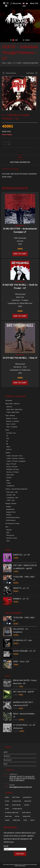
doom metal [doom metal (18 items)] (27, 797)
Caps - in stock (11, 424)
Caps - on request (12, 427)
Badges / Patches (11, 504)
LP (9, 144)
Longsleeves (10, 486)
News (5, 764)
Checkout (7, 756)
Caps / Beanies (10, 416)
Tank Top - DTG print (12, 472)
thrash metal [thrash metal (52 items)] (17, 809)
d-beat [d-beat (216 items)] (7, 820)
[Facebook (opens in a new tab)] (5, 3)
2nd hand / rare (11, 433)
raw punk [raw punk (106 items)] (8, 816)
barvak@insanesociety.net (21, 787)
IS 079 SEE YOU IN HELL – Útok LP (20, 358)
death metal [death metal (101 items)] (26, 813)
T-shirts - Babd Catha (13, 412)
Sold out (9, 449)
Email (6, 846)
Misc (7, 527)
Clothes (8, 453)
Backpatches (10, 509)
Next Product (30, 73)
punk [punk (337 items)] (25, 820)
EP (7, 441)
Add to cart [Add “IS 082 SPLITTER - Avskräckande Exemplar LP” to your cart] (20, 254)
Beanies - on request (13, 421)
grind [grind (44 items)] (7, 809)
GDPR (5, 752)
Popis (20, 157)
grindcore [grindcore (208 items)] (27, 816)
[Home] (4, 63)
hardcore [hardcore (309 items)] (16, 820)
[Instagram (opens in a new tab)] (8, 3)
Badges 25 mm (11, 512)
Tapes (8, 447)
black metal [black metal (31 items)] (16, 805)
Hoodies (9, 478)
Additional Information (20, 162)
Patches (9, 515)
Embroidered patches (13, 517)
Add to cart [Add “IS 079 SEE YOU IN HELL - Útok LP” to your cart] (20, 383)
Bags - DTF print (11, 464)
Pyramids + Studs (12, 538)
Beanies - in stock (12, 418)
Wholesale (19, 226)
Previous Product (11, 73)
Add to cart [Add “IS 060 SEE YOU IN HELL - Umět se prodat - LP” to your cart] (20, 316)
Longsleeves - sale (12, 498)
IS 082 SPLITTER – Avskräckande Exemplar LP (20, 230)
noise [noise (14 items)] (7, 797)
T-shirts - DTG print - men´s (14, 456)
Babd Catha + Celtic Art (12, 404)
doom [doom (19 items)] (7, 801)
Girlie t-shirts (10, 475)
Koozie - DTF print (12, 467)
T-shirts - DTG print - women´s (15, 458)
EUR (24, 6)
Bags (8, 480)
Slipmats (9, 530)
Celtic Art (9, 407)
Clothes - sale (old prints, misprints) (16, 489)
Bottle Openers (11, 520)
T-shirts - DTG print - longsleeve (16, 461)
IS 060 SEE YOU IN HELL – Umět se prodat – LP (20, 287)
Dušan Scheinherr (20, 866)
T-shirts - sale (10, 500)
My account (8, 760)
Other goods (10, 535)
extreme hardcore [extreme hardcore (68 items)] (12, 813)
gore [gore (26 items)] (7, 805)
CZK (36, 3)
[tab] (20, 157)
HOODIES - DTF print (12, 469)
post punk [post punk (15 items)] (16, 797)
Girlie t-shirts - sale (12, 492)
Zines (8, 541)
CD (7, 436)
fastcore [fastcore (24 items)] (28, 801)
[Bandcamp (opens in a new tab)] (6, 6)
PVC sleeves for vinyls (12, 524)
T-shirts (9, 483)
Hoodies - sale (11, 495)
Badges (9, 507)
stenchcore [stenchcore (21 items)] (17, 801)
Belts (8, 533)
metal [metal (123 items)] (17, 816)
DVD (8, 438)
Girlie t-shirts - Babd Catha (14, 409)
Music (7, 430)
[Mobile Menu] (26, 40)
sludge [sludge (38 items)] (27, 805)
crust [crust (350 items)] (32, 820)
